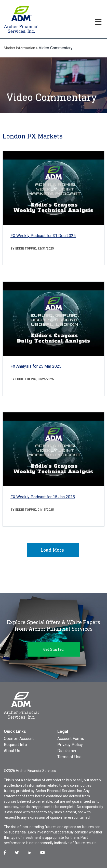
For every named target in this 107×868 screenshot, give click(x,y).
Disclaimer (67, 751)
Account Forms (71, 739)
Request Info (15, 745)
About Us (12, 751)
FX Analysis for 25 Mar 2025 (36, 366)
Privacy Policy (70, 745)
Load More (52, 550)
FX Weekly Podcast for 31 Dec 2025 (43, 236)
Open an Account (19, 739)
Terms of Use (69, 757)
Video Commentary (56, 48)
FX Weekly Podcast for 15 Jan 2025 (43, 497)
